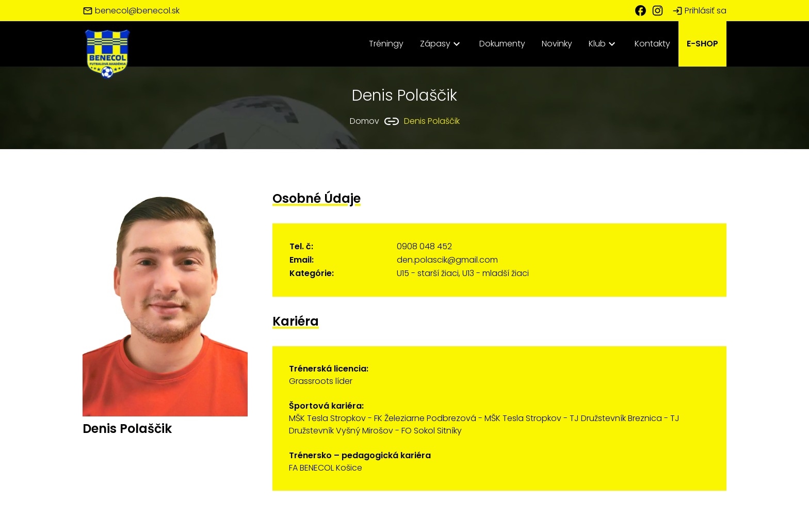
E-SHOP (702, 44)
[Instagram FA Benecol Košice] (662, 11)
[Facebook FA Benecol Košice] (643, 11)
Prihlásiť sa (699, 11)
